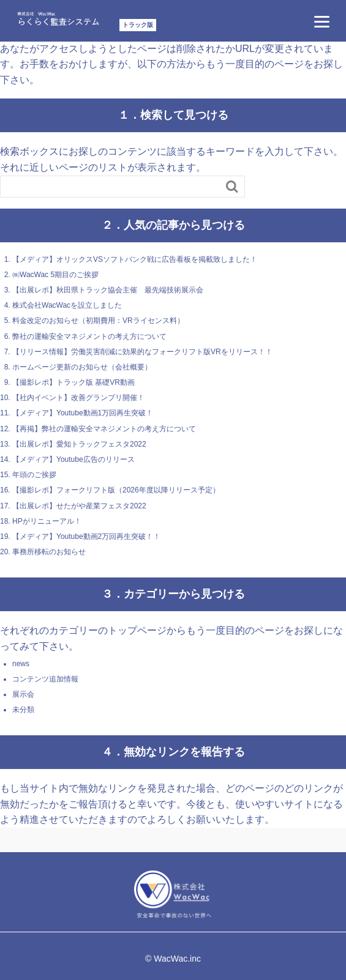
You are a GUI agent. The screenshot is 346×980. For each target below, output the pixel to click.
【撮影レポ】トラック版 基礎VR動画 (73, 382)
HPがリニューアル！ (47, 521)
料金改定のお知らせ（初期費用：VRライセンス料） (98, 321)
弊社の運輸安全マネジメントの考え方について (89, 336)
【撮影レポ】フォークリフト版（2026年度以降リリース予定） (116, 490)
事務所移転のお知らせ (49, 552)
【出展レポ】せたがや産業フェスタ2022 (79, 506)
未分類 (23, 710)
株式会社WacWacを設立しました (67, 305)
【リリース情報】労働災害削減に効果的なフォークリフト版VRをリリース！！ (142, 352)
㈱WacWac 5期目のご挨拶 (55, 275)
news (21, 664)
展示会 (23, 694)
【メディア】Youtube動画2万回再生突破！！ (86, 536)
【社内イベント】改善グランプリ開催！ (78, 398)
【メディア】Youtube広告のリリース (73, 459)
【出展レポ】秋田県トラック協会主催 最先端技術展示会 (108, 290)
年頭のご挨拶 (34, 475)
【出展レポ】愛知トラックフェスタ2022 (79, 444)
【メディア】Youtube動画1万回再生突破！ (83, 413)
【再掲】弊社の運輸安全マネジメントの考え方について (104, 429)
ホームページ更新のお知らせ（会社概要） (82, 367)
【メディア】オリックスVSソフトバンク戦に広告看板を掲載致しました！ (135, 259)
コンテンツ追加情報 (45, 679)
